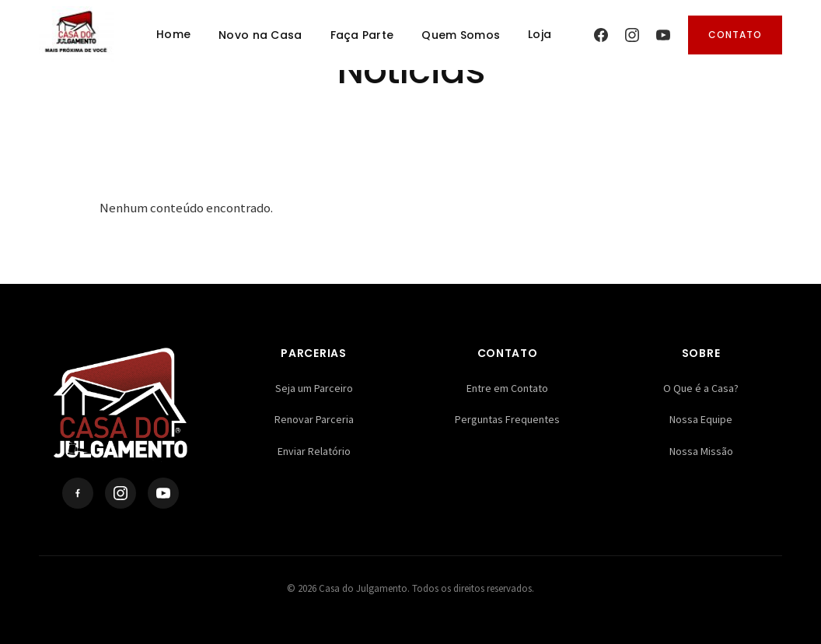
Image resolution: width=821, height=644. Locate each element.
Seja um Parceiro (314, 388)
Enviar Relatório (314, 451)
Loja (540, 34)
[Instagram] (632, 35)
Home (173, 34)
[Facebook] (601, 35)
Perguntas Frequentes (507, 419)
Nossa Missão (701, 451)
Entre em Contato (507, 388)
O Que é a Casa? (701, 388)
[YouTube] (663, 35)
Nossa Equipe (701, 419)
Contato (735, 35)
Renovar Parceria (314, 419)
